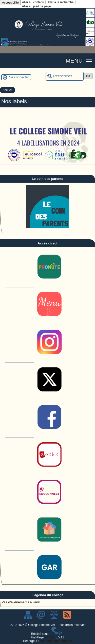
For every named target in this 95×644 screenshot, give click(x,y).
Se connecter (19, 77)
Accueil (7, 90)
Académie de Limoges (56, 641)
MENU (74, 61)
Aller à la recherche (60, 2)
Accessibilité (10, 3)
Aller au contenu (33, 2)
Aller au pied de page (36, 6)
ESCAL (50, 637)
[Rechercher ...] (65, 76)
